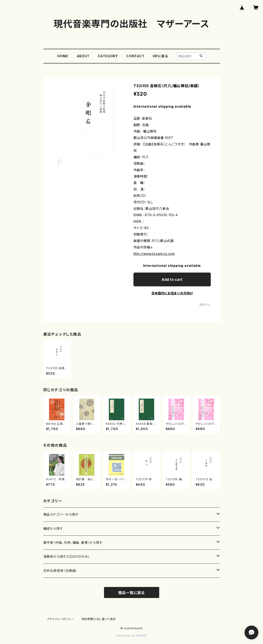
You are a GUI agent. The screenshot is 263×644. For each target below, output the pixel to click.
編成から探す (53, 528)
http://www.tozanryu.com (154, 254)
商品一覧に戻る (132, 593)
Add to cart (172, 279)
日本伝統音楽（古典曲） (60, 571)
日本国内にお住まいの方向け (172, 293)
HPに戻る (160, 56)
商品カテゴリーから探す (61, 514)
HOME (63, 56)
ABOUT (83, 56)
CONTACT (135, 56)
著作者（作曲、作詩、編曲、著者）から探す (73, 542)
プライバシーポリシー (61, 619)
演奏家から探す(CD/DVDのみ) (66, 556)
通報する (205, 305)
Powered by (132, 636)
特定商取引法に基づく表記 (99, 619)
